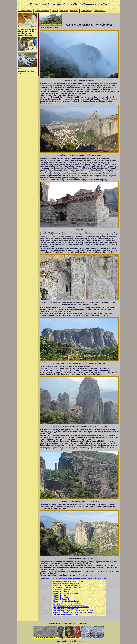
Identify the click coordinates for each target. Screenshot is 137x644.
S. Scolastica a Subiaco (61, 589)
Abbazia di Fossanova (61, 591)
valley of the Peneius (55, 86)
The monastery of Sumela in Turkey (66, 609)
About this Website (25, 11)
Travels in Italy (86, 11)
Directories (74, 11)
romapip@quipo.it (25, 35)
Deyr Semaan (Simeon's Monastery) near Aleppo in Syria (74, 613)
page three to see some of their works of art (90, 578)
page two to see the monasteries (57, 578)
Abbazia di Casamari (61, 599)
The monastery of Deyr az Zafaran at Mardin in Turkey (74, 611)
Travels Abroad (100, 11)
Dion (101, 368)
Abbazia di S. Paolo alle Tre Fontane (66, 586)
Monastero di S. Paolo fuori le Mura (66, 584)
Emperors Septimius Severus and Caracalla (55, 311)
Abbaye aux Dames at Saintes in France (68, 603)
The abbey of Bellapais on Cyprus (66, 614)
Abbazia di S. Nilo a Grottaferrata (66, 593)
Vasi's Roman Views (42, 11)
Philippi (109, 368)
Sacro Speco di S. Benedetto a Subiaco (67, 588)
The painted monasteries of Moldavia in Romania (71, 607)
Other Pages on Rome (60, 11)
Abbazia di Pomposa (61, 597)
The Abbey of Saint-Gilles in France (66, 601)
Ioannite (74, 233)
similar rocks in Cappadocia (89, 501)
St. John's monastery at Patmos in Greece (68, 605)
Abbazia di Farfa (59, 595)
